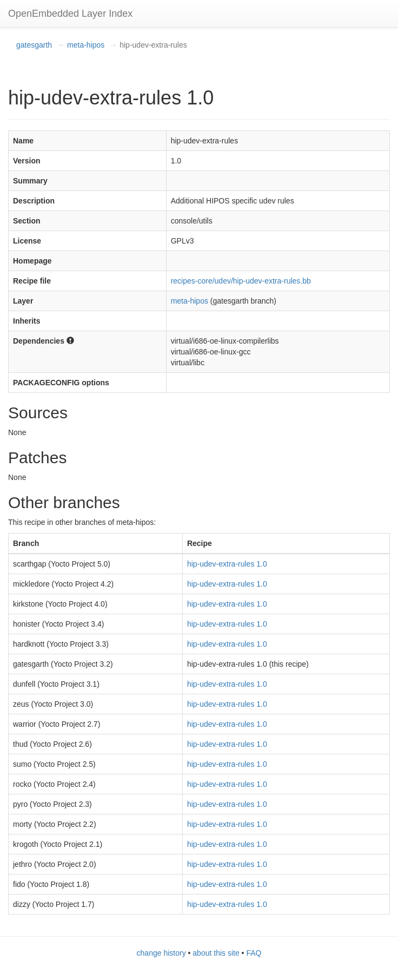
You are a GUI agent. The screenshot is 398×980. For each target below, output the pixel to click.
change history (161, 953)
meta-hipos (86, 45)
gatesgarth (34, 45)
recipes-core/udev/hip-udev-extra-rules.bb (241, 281)
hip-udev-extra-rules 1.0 (227, 564)
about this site (216, 953)
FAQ (254, 953)
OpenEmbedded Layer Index (70, 14)
